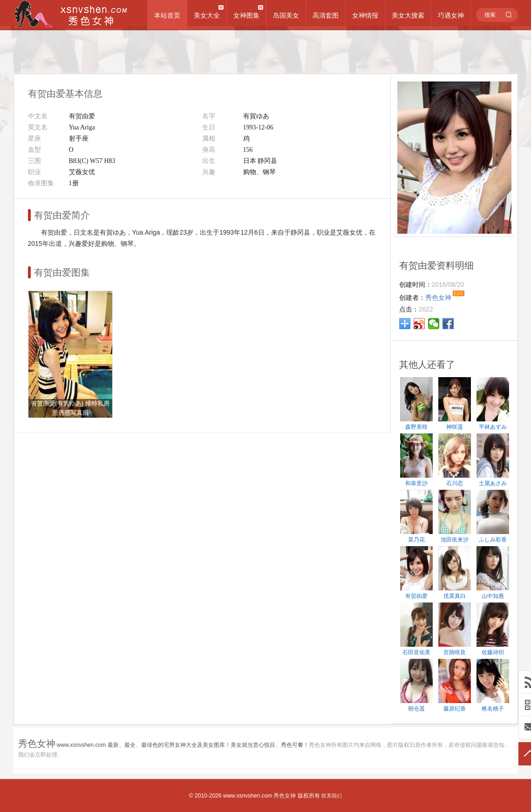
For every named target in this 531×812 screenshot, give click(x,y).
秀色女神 (285, 796)
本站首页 (167, 15)
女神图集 (246, 15)
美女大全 (207, 15)
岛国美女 (286, 15)
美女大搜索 (408, 15)
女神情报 (365, 15)
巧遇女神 (451, 15)
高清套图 (326, 15)
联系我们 (332, 796)
